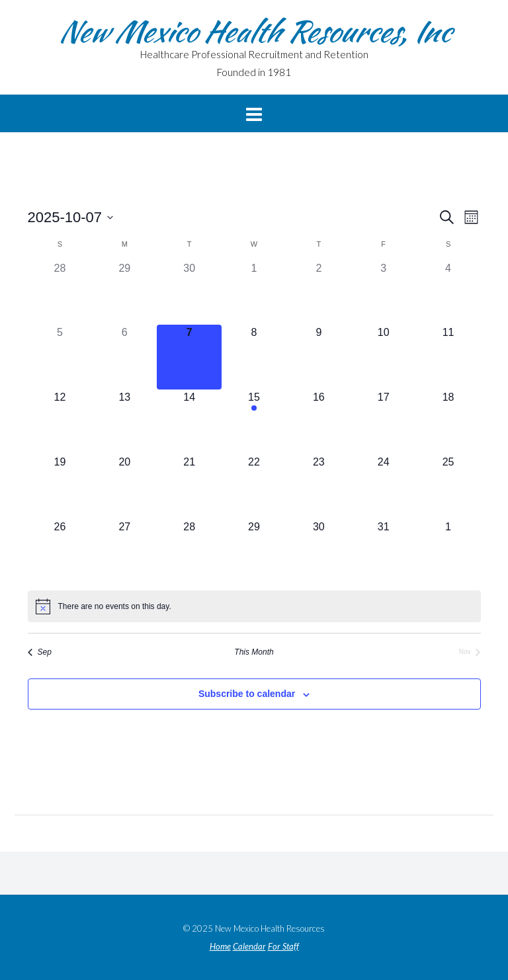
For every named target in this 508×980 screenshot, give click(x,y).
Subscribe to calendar (247, 694)
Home (220, 947)
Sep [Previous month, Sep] (40, 652)
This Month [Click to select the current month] (254, 652)
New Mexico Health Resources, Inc (254, 31)
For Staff (283, 947)
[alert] (254, 606)
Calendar (249, 947)
